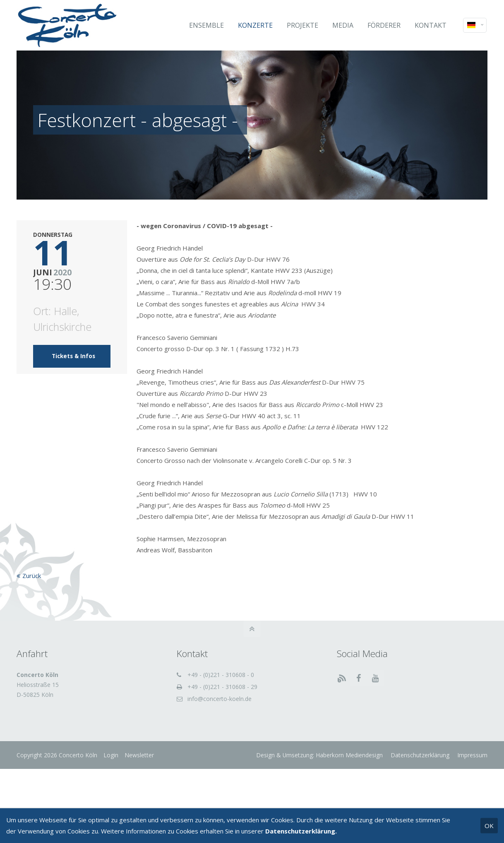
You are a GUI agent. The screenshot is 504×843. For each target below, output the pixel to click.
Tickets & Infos (73, 356)
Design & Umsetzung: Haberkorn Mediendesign (319, 755)
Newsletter (139, 755)
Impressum (472, 755)
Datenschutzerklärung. (301, 831)
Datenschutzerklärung (419, 755)
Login (111, 755)
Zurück (32, 576)
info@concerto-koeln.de (220, 699)
